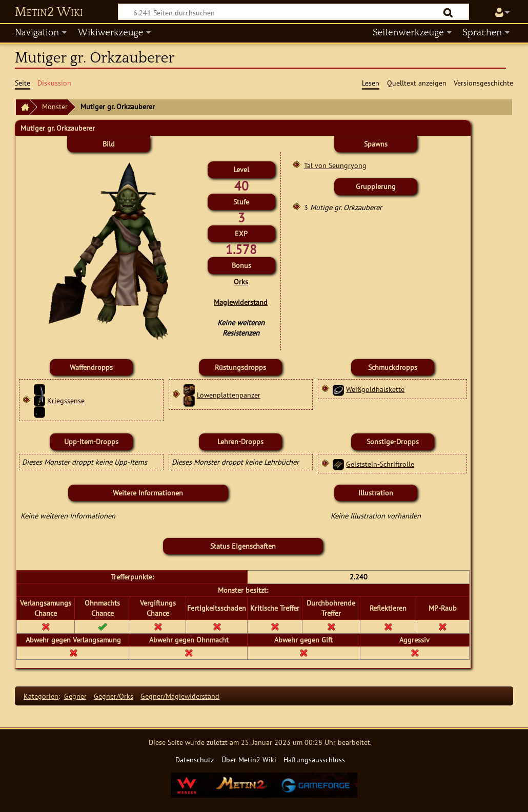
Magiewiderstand (241, 302)
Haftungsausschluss (314, 759)
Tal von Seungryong (335, 165)
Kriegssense (66, 400)
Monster (55, 106)
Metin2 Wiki (49, 12)
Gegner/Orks (114, 696)
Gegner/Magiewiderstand (180, 696)
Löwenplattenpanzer (229, 395)
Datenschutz (195, 759)
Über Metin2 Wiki (249, 759)
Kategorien (41, 696)
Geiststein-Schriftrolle (380, 464)
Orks (241, 282)
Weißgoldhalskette (375, 389)
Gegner (75, 696)
